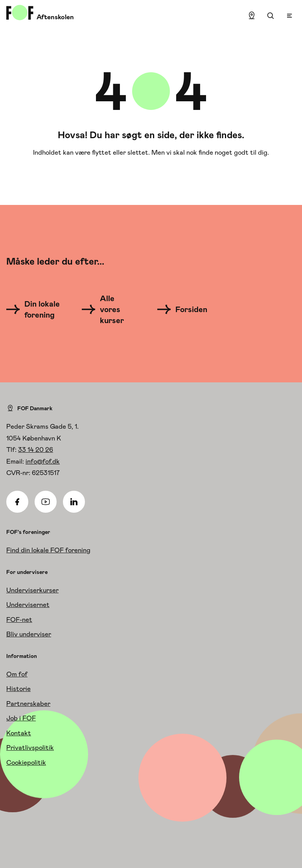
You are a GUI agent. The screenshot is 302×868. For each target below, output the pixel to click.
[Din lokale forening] (35, 309)
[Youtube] (46, 502)
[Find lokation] (252, 16)
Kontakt (19, 733)
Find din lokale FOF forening (48, 550)
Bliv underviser (29, 634)
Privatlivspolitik (30, 747)
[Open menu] (289, 16)
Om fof (17, 674)
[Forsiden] (187, 309)
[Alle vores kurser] (108, 309)
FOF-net (19, 619)
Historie (18, 689)
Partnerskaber (28, 704)
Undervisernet (28, 605)
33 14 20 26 (36, 450)
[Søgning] (271, 16)
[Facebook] (17, 502)
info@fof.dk (43, 461)
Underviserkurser (32, 590)
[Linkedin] (74, 502)
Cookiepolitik (26, 762)
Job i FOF (21, 718)
